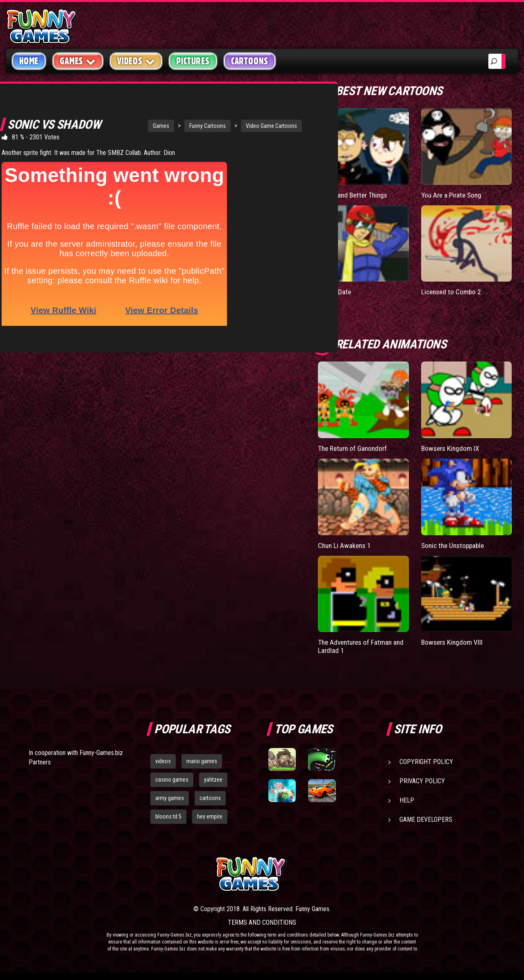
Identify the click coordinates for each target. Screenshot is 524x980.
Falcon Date (335, 292)
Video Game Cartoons (233, 126)
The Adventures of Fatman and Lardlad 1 (363, 646)
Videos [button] (136, 61)
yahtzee (213, 779)
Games (122, 126)
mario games (202, 761)
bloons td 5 (168, 816)
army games (170, 798)
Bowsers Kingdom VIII (453, 642)
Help (407, 800)
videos (163, 761)
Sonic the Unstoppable (455, 545)
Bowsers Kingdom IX (451, 448)
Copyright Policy (426, 761)
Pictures (193, 61)
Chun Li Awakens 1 (346, 545)
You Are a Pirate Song (453, 195)
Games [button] (78, 61)
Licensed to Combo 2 (452, 292)
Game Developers (426, 819)
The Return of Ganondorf (354, 448)
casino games (172, 779)
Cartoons (250, 61)
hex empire (210, 816)
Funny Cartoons (169, 126)
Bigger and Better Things (355, 195)
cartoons (210, 798)
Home (29, 61)
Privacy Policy (422, 781)
